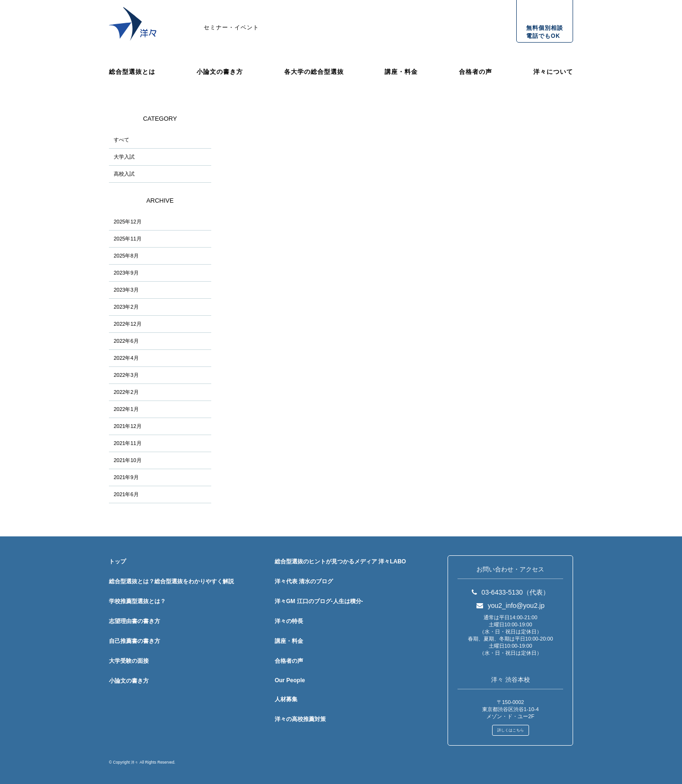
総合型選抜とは (132, 72)
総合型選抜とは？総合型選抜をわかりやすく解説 (171, 581)
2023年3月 (126, 290)
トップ (117, 561)
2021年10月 (128, 460)
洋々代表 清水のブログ (304, 581)
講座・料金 (401, 72)
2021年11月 (128, 443)
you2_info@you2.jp (511, 606)
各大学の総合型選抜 (314, 72)
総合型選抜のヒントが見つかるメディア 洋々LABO (340, 561)
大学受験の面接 (129, 661)
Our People (290, 680)
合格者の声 (476, 72)
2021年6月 (126, 494)
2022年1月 (126, 409)
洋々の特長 (289, 621)
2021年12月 (128, 426)
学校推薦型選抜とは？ (137, 601)
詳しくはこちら (511, 730)
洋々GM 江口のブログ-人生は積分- (319, 601)
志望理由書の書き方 (135, 621)
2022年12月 (128, 324)
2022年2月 (126, 392)
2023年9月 (126, 273)
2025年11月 (128, 239)
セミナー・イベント (231, 27)
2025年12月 (128, 222)
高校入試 (124, 174)
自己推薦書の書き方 (135, 641)
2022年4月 (126, 358)
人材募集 (286, 699)
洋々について (553, 72)
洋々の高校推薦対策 (300, 719)
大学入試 (124, 157)
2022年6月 (126, 341)
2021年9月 (126, 477)
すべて (121, 140)
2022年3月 (126, 375)
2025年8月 (126, 256)
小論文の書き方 (220, 72)
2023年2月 (126, 307)
